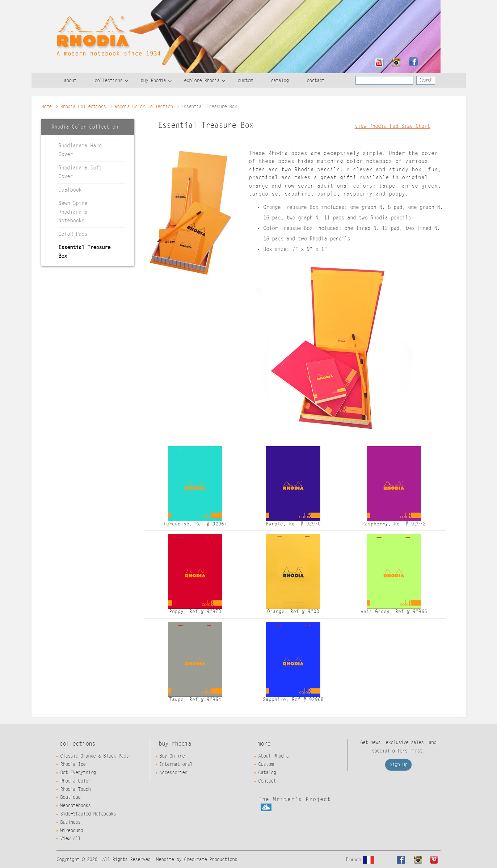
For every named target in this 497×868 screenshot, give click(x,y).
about (70, 81)
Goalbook (70, 190)
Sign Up (398, 765)
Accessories (173, 773)
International (176, 764)
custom (245, 81)
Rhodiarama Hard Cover (80, 150)
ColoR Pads (73, 234)
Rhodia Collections (83, 107)
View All (70, 839)
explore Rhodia (202, 81)
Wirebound (71, 831)
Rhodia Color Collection (144, 107)
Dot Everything (78, 773)
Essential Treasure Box (84, 252)
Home (46, 107)
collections (108, 81)
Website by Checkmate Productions (197, 860)
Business (70, 822)
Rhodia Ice (73, 764)
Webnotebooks (75, 806)
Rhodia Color (75, 781)
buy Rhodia (153, 81)
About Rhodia (273, 756)
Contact (267, 781)
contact (315, 81)
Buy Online (172, 756)
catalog (280, 81)
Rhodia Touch (75, 789)
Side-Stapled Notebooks (88, 814)
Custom (266, 764)
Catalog (267, 773)
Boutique (70, 797)
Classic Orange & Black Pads (94, 756)
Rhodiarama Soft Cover (80, 172)
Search (426, 80)
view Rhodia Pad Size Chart (392, 126)
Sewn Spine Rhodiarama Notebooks (73, 212)
